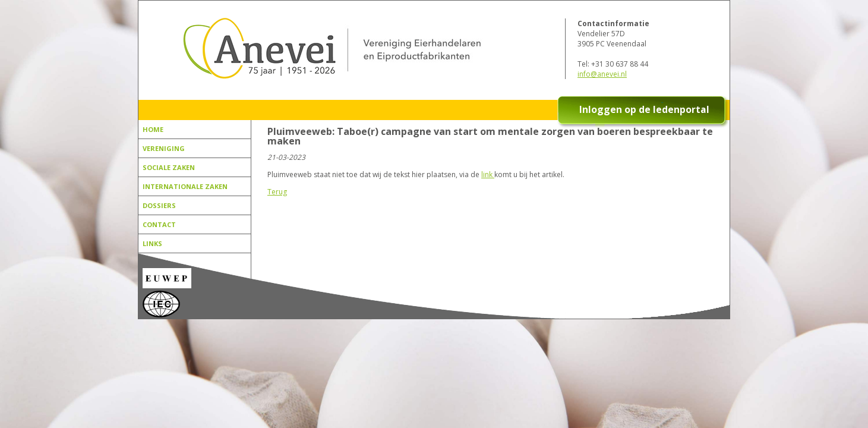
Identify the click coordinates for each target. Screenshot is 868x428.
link (488, 174)
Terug (277, 192)
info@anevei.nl (602, 74)
